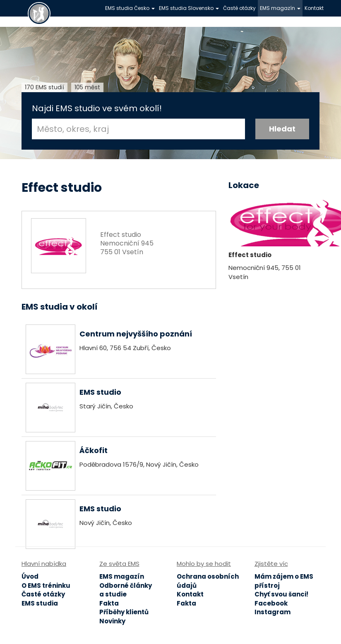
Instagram (273, 612)
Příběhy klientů (124, 612)
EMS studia (40, 603)
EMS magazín (280, 8)
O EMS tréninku (46, 586)
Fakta (109, 603)
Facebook (271, 603)
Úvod (30, 576)
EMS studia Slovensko (189, 8)
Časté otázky (239, 8)
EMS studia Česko (130, 8)
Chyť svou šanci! (281, 594)
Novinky (112, 621)
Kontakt (314, 8)
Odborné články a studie (126, 590)
